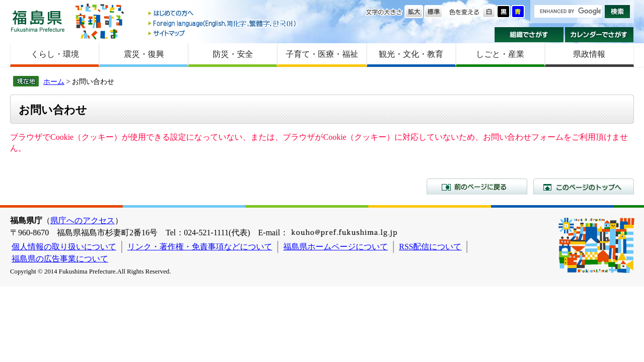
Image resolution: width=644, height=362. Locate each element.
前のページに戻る (477, 187)
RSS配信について (430, 247)
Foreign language (223, 23)
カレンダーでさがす (599, 35)
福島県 (38, 21)
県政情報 (589, 54)
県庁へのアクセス (83, 220)
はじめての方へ (223, 14)
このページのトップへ (584, 187)
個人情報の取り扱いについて (64, 247)
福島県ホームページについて (336, 247)
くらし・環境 (55, 54)
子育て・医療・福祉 (322, 54)
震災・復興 (144, 54)
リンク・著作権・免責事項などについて (200, 247)
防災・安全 (233, 54)
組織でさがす (529, 35)
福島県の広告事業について (60, 259)
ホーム (54, 81)
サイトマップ (223, 33)
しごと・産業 (500, 54)
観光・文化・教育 (411, 54)
